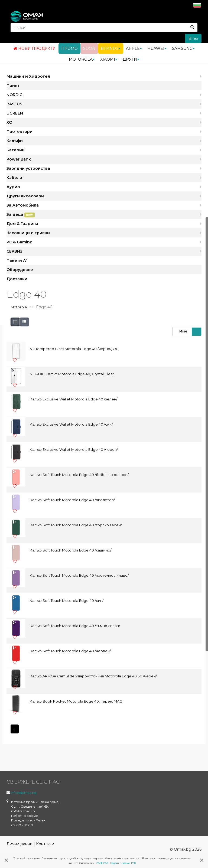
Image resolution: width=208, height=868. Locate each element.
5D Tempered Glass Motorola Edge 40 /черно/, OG (74, 349)
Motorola (19, 307)
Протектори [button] (19, 131)
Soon (89, 48)
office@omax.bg (23, 792)
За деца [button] (21, 214)
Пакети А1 (17, 260)
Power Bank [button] (19, 159)
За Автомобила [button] (23, 205)
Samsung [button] (183, 48)
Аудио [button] (13, 187)
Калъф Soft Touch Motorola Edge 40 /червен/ (70, 651)
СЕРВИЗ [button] (14, 251)
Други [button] (131, 59)
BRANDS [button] (111, 48)
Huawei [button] (157, 48)
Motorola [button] (82, 59)
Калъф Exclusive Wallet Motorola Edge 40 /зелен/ (74, 399)
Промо (69, 48)
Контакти (45, 844)
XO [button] (9, 122)
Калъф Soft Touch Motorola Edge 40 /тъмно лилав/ (75, 626)
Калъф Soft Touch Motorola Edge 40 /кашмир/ (71, 550)
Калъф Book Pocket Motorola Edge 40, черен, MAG (76, 701)
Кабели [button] (14, 177)
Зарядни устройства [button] (28, 168)
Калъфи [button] (15, 141)
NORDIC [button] (14, 94)
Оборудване (20, 269)
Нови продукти (35, 48)
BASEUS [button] (14, 104)
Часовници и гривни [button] (28, 233)
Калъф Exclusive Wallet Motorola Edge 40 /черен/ (74, 449)
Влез (193, 38)
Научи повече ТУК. (123, 863)
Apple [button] (134, 48)
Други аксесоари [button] (25, 196)
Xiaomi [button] (109, 59)
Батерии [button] (16, 150)
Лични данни (19, 844)
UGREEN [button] (15, 113)
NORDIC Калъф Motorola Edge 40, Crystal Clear (72, 374)
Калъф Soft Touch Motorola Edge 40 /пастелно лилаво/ (79, 575)
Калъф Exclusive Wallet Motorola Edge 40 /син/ (71, 424)
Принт (13, 85)
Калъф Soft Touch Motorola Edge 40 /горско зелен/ (76, 525)
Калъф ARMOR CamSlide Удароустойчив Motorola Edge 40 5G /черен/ (93, 676)
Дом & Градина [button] (22, 223)
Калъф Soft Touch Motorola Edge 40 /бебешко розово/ (79, 475)
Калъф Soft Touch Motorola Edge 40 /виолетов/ (72, 500)
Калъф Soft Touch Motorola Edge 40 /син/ (67, 601)
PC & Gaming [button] (19, 242)
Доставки (17, 279)
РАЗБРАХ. (103, 863)
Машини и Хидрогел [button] (28, 76)
